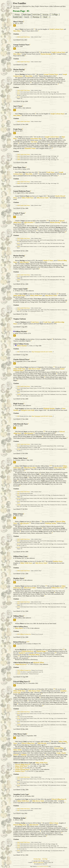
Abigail (21, 664)
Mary (17, 31)
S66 (18, 493)
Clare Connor (60, 468)
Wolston (28, 651)
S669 (18, 156)
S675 (18, 97)
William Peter (58, 588)
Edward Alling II (22, 764)
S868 (18, 160)
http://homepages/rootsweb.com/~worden (42, 352)
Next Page (45, 859)
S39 (18, 634)
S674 (18, 94)
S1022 (19, 674)
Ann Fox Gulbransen (38, 862)
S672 (18, 240)
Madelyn (58, 561)
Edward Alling (28, 743)
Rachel (22, 653)
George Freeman (51, 74)
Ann (34, 142)
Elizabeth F (30, 148)
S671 (18, 92)
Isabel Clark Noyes (25, 37)
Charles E (48, 260)
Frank (50, 172)
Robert (22, 346)
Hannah (41, 651)
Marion (46, 54)
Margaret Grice (27, 410)
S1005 (19, 672)
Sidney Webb (28, 198)
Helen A (54, 823)
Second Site (46, 867)
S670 (18, 158)
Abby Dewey (42, 198)
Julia (28, 222)
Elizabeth (49, 409)
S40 (18, 352)
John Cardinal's (40, 867)
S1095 (19, 310)
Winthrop (50, 523)
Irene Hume (36, 139)
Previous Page (37, 859)
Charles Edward (22, 769)
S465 (18, 37)
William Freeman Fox (25, 634)
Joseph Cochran (56, 29)
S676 (18, 246)
